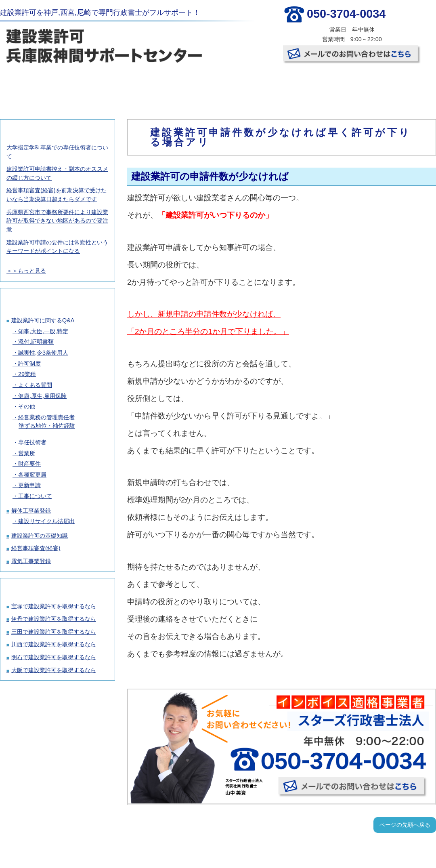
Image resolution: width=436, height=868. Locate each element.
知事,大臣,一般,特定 (43, 331)
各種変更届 (32, 475)
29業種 (27, 374)
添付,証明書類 (36, 342)
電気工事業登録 (31, 561)
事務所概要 (325, 85)
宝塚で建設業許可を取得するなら (54, 606)
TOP (36, 85)
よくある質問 (35, 385)
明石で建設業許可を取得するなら (54, 657)
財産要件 (29, 464)
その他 (27, 406)
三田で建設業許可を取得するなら (54, 632)
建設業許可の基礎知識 (40, 536)
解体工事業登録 (31, 511)
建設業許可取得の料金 (109, 85)
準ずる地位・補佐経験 (47, 426)
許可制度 (29, 364)
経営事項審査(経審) (36, 548)
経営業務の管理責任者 (46, 417)
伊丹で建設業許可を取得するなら (54, 619)
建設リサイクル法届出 (46, 521)
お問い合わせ (398, 85)
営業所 (27, 453)
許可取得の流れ (181, 85)
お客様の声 (253, 85)
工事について (35, 496)
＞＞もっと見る (26, 271)
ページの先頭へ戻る (405, 825)
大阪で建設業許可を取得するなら (54, 670)
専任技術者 (32, 442)
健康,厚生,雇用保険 (42, 396)
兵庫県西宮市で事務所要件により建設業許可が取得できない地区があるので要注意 (57, 221)
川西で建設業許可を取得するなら (54, 644)
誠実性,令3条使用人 (43, 353)
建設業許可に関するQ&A (43, 320)
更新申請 (29, 485)
